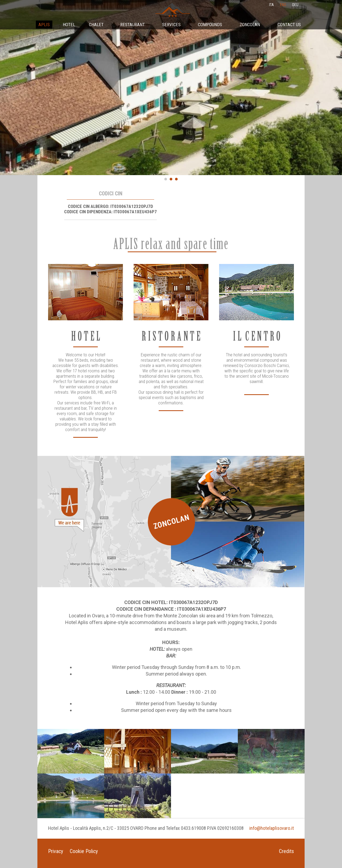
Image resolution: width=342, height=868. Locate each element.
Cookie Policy (84, 851)
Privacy (56, 851)
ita (271, 5)
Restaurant (133, 25)
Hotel (69, 25)
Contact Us (289, 25)
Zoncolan (250, 25)
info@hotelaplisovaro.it (272, 828)
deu (295, 5)
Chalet (96, 25)
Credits (286, 851)
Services (171, 25)
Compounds (210, 25)
